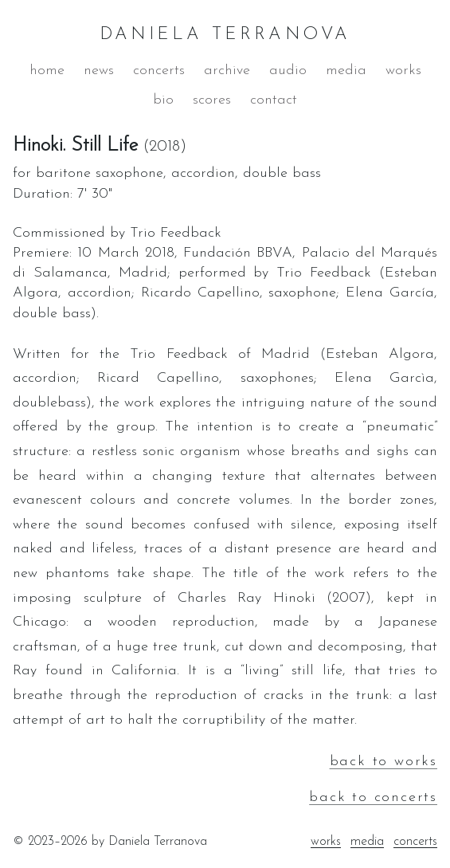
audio (288, 71)
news (99, 71)
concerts (159, 71)
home (47, 71)
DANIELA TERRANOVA (225, 35)
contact (274, 100)
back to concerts (373, 797)
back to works (383, 762)
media (346, 71)
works (403, 71)
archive (227, 71)
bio (163, 100)
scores (212, 100)
